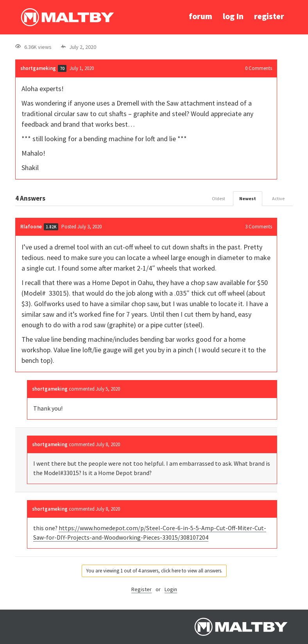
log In (233, 16)
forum (201, 16)
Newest (248, 198)
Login (171, 589)
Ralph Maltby (67, 17)
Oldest (218, 198)
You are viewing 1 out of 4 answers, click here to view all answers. (154, 571)
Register (141, 589)
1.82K (51, 227)
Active (278, 198)
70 (62, 68)
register (269, 16)
